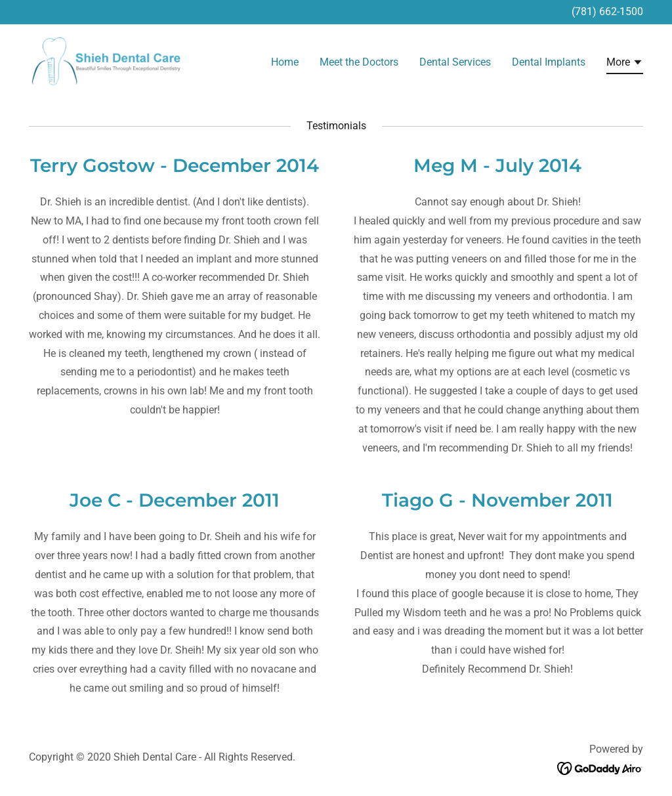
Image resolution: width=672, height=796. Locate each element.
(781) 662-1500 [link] (607, 11)
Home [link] (285, 62)
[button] (625, 64)
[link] (107, 60)
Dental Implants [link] (549, 62)
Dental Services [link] (455, 62)
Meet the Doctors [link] (359, 62)
